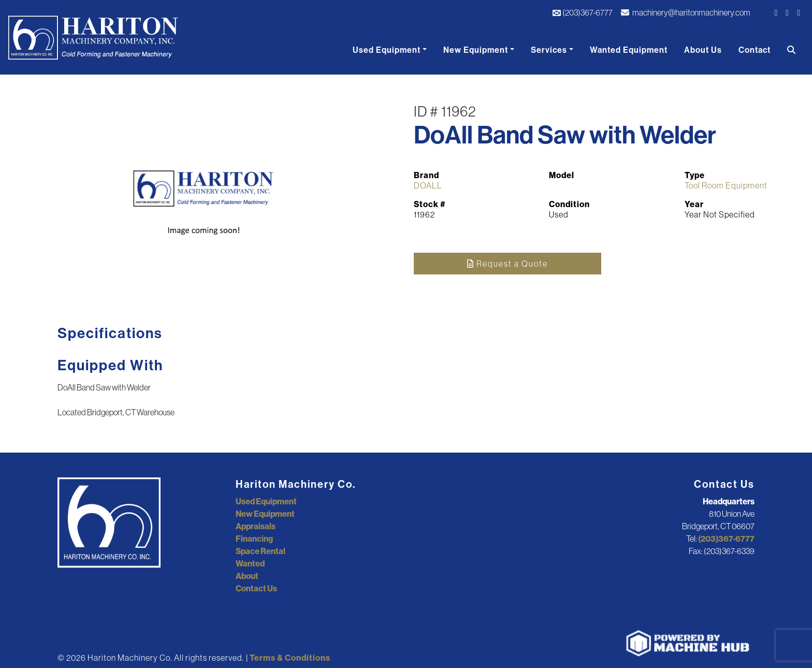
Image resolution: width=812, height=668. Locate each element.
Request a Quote (508, 264)
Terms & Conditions (290, 658)
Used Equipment (387, 50)
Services (549, 50)
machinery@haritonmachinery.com (686, 12)
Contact (755, 50)
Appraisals (256, 526)
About (247, 576)
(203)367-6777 (582, 12)
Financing (254, 539)
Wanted (250, 563)
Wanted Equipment (629, 50)
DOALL (428, 185)
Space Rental (260, 551)
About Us (703, 50)
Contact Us (256, 588)
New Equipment (476, 50)
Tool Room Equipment (726, 185)
